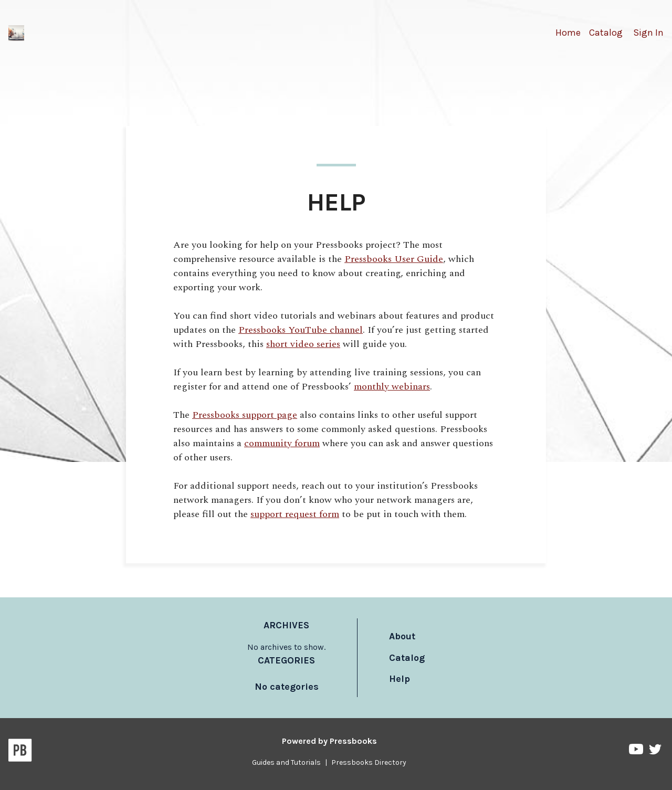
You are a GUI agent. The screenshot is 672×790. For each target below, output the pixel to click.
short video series (303, 344)
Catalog (606, 33)
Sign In (648, 33)
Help (400, 679)
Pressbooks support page (245, 415)
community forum (282, 443)
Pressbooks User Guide (394, 259)
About (402, 636)
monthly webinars (392, 387)
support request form (295, 514)
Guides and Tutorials (286, 762)
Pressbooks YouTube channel (301, 330)
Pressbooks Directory (369, 762)
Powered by (329, 741)
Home (568, 33)
